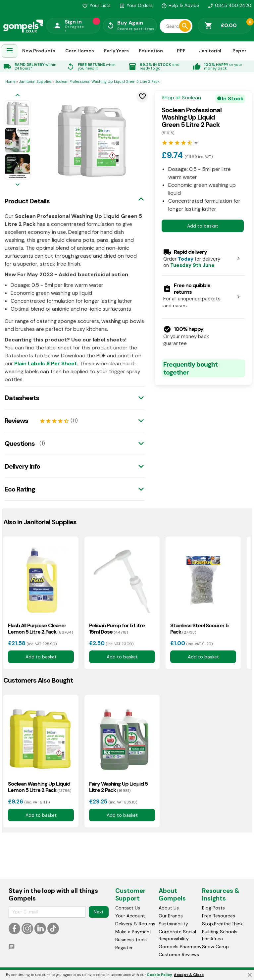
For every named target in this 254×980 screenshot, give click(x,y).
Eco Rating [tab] (20, 489)
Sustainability (173, 924)
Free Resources (219, 916)
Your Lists (96, 5)
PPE (181, 51)
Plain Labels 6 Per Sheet (46, 363)
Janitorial (210, 51)
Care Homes (80, 51)
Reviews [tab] (16, 421)
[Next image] (18, 185)
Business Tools (131, 940)
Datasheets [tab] (22, 398)
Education (151, 51)
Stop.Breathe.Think (222, 924)
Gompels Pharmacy (180, 947)
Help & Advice (180, 5)
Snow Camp (215, 947)
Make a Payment (133, 932)
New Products (39, 51)
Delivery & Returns (135, 924)
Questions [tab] (20, 443)
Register (124, 948)
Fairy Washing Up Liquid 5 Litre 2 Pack (118, 787)
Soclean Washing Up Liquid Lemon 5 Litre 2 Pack (40, 787)
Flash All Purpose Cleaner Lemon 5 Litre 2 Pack (40, 629)
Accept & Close (189, 975)
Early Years (116, 51)
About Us (169, 908)
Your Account (130, 916)
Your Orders (136, 5)
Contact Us (128, 908)
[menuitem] (10, 51)
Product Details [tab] (27, 201)
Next (99, 912)
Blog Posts (213, 908)
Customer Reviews (179, 954)
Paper (239, 51)
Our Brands (171, 916)
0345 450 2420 (229, 5)
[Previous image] (18, 96)
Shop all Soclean (181, 98)
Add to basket (203, 226)
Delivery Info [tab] (22, 466)
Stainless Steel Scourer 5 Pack (199, 629)
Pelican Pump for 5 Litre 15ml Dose (117, 629)
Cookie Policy (159, 975)
